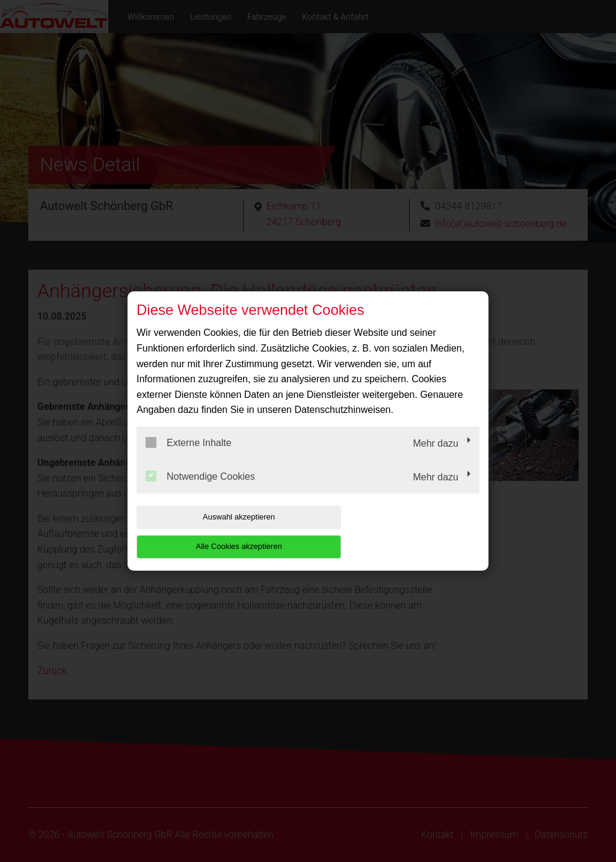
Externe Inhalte (189, 457)
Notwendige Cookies (200, 491)
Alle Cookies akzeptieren (402, 532)
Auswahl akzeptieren (214, 532)
